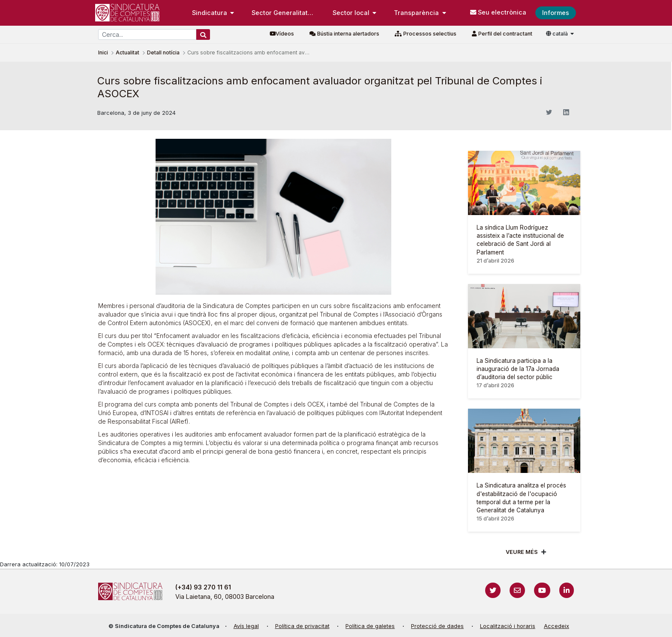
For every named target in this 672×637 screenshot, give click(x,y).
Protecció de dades (437, 626)
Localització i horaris (508, 626)
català (558, 34)
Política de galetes (370, 626)
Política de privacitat (302, 626)
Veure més (522, 552)
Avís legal (246, 626)
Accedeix (556, 626)
